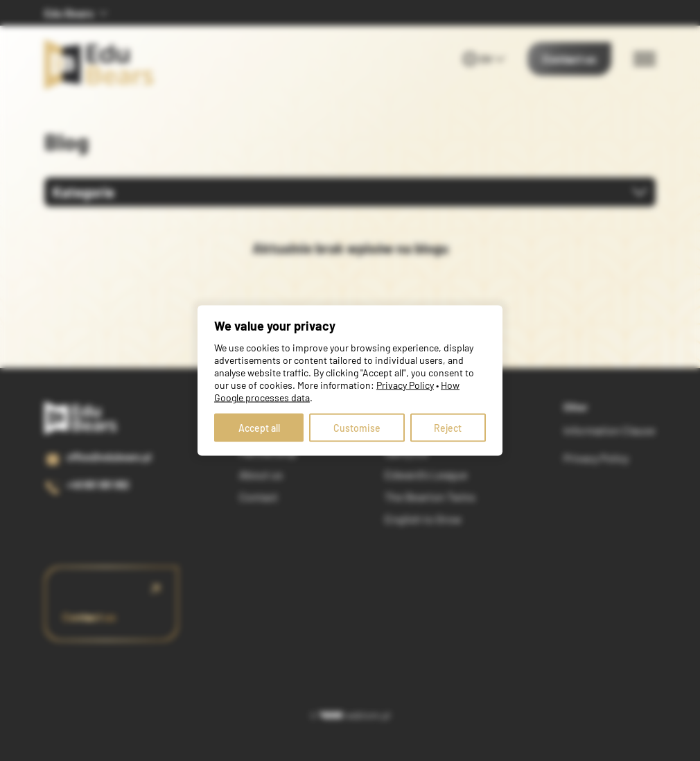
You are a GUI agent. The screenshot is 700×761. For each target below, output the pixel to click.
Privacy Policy (596, 458)
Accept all (259, 428)
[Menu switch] (645, 59)
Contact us (569, 59)
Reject (448, 428)
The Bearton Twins (430, 497)
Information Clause (610, 430)
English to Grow (423, 519)
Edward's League (426, 474)
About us (261, 474)
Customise (357, 428)
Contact (259, 497)
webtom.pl (355, 715)
